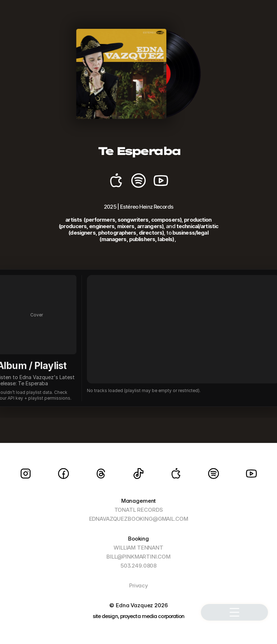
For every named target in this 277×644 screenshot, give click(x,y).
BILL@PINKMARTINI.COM (138, 557)
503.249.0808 (138, 566)
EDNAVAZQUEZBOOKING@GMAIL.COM (139, 519)
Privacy (138, 585)
